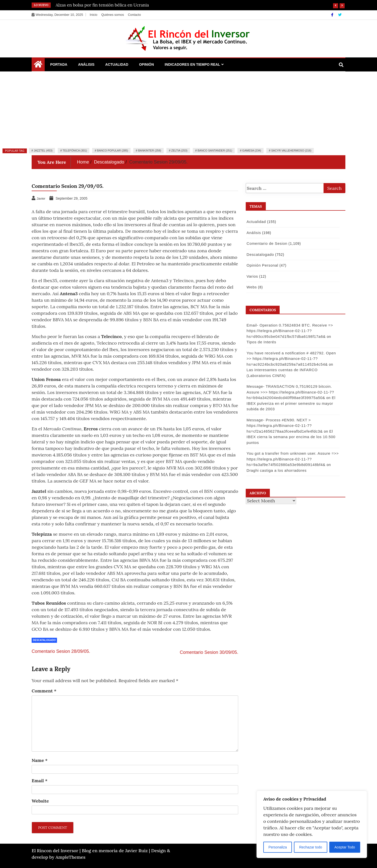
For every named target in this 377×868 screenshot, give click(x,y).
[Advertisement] (188, 109)
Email (40, 781)
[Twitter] (340, 15)
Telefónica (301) (75, 150)
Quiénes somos (112, 15)
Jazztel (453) (43, 150)
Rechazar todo (311, 847)
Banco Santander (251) (215, 150)
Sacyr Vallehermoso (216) (291, 150)
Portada (59, 64)
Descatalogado (44, 640)
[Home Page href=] (38, 65)
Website (40, 801)
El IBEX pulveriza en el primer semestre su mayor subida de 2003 (291, 403)
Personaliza (278, 847)
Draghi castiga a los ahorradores (276, 470)
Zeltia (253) (179, 150)
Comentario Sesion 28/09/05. (61, 651)
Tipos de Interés (261, 342)
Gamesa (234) (252, 150)
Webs (252, 287)
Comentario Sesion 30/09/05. (209, 652)
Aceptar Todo (345, 847)
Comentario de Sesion (267, 243)
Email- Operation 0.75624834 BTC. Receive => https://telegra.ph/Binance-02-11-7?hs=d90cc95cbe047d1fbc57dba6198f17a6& (290, 331)
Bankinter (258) (150, 150)
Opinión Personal (262, 265)
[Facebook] (333, 15)
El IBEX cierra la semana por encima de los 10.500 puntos (291, 437)
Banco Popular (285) (113, 150)
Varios (252, 276)
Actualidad (117, 64)
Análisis (86, 64)
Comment (44, 691)
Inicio (93, 15)
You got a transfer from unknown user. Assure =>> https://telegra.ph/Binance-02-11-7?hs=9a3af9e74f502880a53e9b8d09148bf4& (293, 459)
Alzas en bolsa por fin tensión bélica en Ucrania (102, 5)
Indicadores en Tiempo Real (192, 64)
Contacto (134, 15)
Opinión (146, 64)
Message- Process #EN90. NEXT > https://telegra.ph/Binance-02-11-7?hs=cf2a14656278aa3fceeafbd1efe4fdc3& (285, 426)
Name (40, 760)
